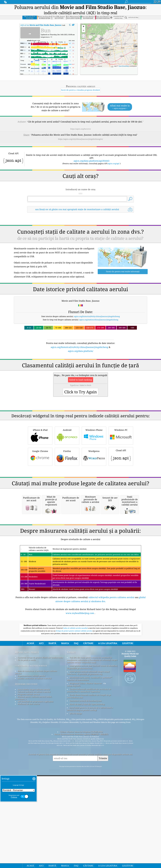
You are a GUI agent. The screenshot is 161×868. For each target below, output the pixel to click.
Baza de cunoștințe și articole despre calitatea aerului (36, 774)
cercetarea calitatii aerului (31, 768)
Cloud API (121, 490)
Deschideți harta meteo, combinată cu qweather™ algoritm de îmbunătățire (89, 781)
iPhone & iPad (40, 469)
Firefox (67, 491)
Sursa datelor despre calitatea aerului (34, 792)
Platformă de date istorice (29, 806)
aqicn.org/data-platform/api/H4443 (91, 161)
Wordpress (94, 491)
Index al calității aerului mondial (76, 730)
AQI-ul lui (41, 25)
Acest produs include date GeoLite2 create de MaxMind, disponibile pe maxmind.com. (92, 769)
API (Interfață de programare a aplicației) (35, 804)
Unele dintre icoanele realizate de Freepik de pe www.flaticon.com (89, 798)
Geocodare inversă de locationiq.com (86, 803)
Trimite (103, 860)
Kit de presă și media (27, 762)
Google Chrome (40, 491)
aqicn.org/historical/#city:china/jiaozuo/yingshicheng (97, 316)
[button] (100, 40)
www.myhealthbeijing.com (80, 715)
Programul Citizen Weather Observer (86, 785)
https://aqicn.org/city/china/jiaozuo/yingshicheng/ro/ (80, 139)
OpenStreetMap (124, 66)
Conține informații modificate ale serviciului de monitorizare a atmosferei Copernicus (89, 792)
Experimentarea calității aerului (31, 778)
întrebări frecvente (26, 786)
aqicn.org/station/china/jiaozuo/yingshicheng (99, 320)
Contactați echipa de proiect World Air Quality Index (40, 760)
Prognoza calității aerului (29, 796)
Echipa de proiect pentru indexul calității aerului (74, 733)
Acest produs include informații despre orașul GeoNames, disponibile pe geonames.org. (88, 775)
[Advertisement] (80, 374)
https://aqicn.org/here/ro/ (81, 129)
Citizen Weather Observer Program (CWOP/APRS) (81, 834)
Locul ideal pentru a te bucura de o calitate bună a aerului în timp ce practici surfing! (90, 811)
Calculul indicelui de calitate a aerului (34, 794)
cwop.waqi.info (74, 788)
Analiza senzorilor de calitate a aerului (34, 780)
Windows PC (121, 469)
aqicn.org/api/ (114, 163)
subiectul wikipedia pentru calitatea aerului (111, 699)
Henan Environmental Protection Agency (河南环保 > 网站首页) (81, 836)
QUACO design (76, 816)
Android (67, 469)
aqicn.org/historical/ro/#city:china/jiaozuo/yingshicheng (79, 347)
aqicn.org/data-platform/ (81, 351)
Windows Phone (94, 469)
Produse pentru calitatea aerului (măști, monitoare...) (34, 800)
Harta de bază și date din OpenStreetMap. (87, 806)
